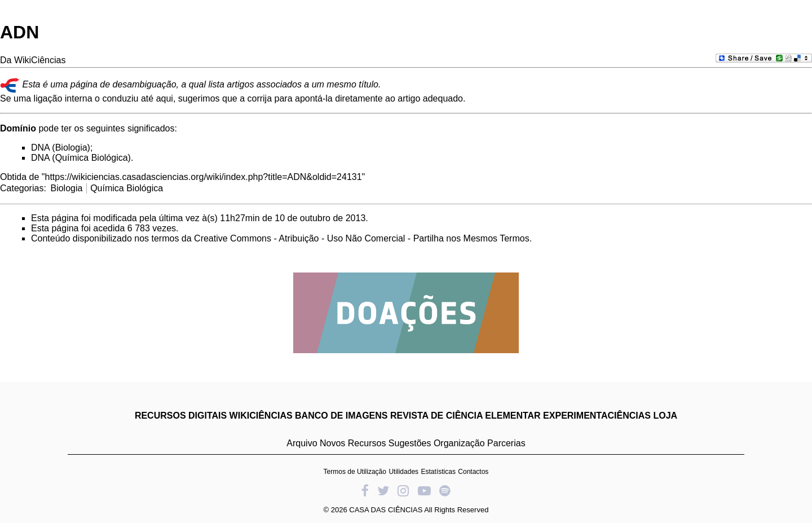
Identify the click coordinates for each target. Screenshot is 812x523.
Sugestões (410, 443)
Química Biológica (127, 188)
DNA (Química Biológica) (81, 158)
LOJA (665, 416)
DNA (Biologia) (61, 148)
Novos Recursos (353, 443)
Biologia (66, 188)
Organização (459, 443)
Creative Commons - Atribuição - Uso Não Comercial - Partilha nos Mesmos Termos (362, 238)
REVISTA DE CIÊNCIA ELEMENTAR (465, 416)
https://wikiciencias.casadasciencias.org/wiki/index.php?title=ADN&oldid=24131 (204, 177)
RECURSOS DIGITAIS (181, 416)
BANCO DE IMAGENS (341, 416)
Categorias (22, 188)
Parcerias (506, 443)
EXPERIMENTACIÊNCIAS (597, 416)
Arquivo (302, 443)
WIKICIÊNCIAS (261, 416)
